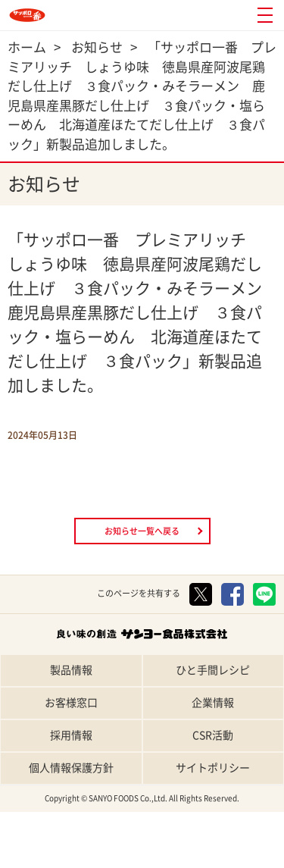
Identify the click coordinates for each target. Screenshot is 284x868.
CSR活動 (213, 735)
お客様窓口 (71, 703)
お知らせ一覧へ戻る (142, 531)
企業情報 (213, 703)
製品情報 (71, 670)
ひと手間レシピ (213, 670)
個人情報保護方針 (71, 768)
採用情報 (71, 735)
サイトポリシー (213, 768)
